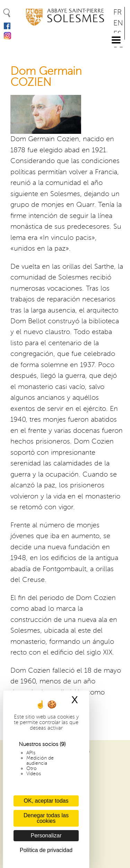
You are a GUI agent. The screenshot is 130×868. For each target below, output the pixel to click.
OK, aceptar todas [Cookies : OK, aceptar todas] (46, 801)
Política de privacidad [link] (46, 850)
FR (118, 12)
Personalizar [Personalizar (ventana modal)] (46, 835)
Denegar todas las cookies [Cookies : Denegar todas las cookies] (46, 818)
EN (118, 23)
